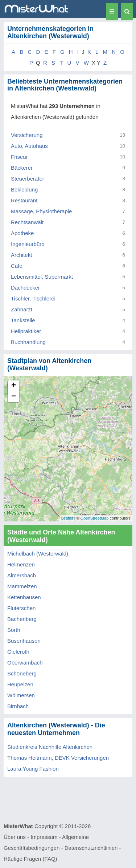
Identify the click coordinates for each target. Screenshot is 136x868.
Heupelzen (20, 684)
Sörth (14, 630)
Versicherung (27, 135)
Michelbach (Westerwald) (38, 554)
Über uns (15, 837)
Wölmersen (21, 695)
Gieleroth (18, 652)
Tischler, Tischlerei (33, 298)
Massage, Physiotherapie (41, 211)
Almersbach (22, 575)
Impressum (44, 837)
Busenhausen (24, 641)
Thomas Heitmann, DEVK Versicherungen (58, 758)
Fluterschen (21, 608)
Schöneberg (22, 673)
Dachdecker (25, 288)
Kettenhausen (24, 597)
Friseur (19, 157)
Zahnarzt (22, 309)
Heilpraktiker (26, 331)
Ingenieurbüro (28, 244)
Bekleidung (24, 189)
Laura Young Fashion (33, 769)
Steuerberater (28, 179)
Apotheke (22, 233)
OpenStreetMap (95, 518)
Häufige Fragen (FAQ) (30, 859)
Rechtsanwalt (27, 222)
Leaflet (67, 518)
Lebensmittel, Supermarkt (42, 277)
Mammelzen (22, 586)
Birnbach (18, 706)
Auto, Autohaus (29, 146)
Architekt (21, 255)
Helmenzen (21, 564)
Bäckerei (21, 168)
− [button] (14, 397)
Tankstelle (23, 320)
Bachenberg (22, 619)
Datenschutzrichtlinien (91, 848)
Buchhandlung (28, 342)
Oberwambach (25, 663)
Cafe (17, 266)
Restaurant (24, 200)
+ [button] (14, 386)
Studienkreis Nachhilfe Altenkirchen (50, 747)
